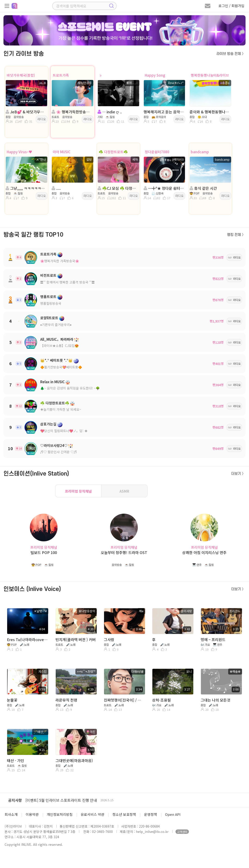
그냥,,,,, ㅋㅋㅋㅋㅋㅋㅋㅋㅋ (26, 188)
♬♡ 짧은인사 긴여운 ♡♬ (59, 452)
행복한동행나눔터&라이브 (210, 75)
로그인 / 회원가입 (231, 6)
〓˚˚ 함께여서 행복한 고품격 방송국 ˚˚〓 (68, 282)
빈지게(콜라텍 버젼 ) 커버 (76, 639)
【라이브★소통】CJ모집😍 (59, 346)
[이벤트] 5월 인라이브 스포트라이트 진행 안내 (61, 800)
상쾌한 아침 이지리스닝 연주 (204, 553)
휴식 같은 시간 (203, 188)
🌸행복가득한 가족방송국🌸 (60, 261)
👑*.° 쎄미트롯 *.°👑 (56, 360)
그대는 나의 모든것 (215, 700)
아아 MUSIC (62, 152)
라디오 (42, 119)
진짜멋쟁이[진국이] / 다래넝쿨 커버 (124, 700)
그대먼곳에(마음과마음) (74, 760)
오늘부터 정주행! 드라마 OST (124, 553)
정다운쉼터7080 (157, 152)
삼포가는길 (48, 424)
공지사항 (15, 800)
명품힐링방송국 (51, 303)
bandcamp (200, 152)
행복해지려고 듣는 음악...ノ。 (164, 112)
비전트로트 (48, 275)
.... (56, 188)
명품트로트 (48, 297)
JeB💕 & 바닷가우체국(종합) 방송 (26, 112)
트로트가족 (61, 75)
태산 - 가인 (15, 760)
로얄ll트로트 (49, 318)
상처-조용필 (161, 700)
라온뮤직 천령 (66, 700)
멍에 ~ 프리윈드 (213, 639)
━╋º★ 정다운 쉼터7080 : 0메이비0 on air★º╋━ (164, 188)
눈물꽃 (12, 700)
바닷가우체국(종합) (21, 75)
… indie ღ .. (110, 112)
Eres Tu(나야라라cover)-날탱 (27, 639)
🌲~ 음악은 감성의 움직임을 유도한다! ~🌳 (70, 388)
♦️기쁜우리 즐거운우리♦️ (56, 325)
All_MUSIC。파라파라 (57, 339)
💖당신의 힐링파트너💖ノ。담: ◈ (64, 431)
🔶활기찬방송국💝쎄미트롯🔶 (61, 367)
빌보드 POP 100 (44, 553)
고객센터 (182, 832)
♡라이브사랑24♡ (54, 445)
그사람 (109, 639)
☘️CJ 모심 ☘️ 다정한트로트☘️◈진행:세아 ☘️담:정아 (118, 188)
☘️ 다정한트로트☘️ (113, 152)
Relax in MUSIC (52, 382)
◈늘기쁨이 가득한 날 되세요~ (61, 409)
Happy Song (155, 75)
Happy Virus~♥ (19, 152)
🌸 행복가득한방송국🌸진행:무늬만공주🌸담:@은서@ (72, 112)
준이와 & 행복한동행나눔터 (210, 112)
